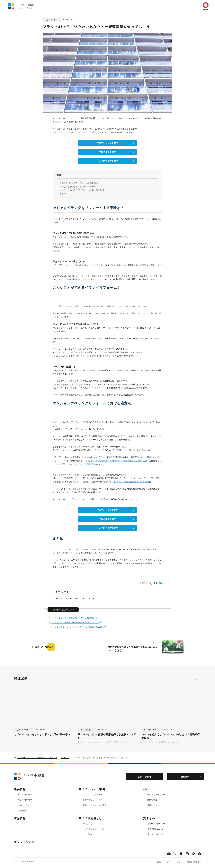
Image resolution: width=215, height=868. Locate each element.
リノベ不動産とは (173, 5)
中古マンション (25, 805)
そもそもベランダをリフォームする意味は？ (80, 183)
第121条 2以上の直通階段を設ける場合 (132, 482)
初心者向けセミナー (156, 794)
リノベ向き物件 (25, 800)
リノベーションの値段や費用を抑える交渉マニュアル (75, 623)
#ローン (93, 599)
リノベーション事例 (122, 5)
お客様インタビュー (156, 823)
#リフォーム (126, 742)
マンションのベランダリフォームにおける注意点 (82, 190)
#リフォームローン (149, 742)
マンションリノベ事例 (93, 794)
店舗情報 (155, 5)
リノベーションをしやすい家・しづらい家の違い (73, 618)
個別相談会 (152, 800)
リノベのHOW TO (155, 829)
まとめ (63, 194)
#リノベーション (85, 742)
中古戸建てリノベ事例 (93, 800)
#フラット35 (67, 599)
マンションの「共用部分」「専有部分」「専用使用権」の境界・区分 (116, 461)
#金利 (55, 599)
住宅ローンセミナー (156, 805)
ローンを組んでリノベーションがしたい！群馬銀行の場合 (77, 627)
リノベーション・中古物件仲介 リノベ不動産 (37, 758)
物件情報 (103, 5)
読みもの (191, 5)
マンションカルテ (26, 842)
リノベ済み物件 (25, 794)
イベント (141, 5)
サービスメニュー (91, 834)
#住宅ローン (81, 599)
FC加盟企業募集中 (194, 862)
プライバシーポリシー (175, 862)
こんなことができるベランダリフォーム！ (79, 187)
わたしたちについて (92, 823)
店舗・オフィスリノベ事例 (94, 805)
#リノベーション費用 (103, 742)
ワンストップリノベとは (94, 829)
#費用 (116, 742)
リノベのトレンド (155, 834)
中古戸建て (23, 811)
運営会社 (160, 862)
